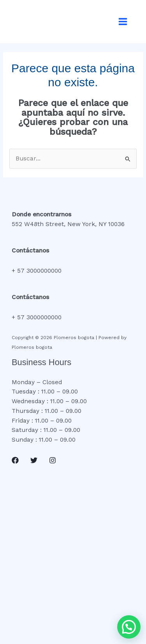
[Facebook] (15, 460)
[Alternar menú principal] (123, 21)
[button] (129, 627)
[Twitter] (34, 460)
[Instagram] (53, 460)
